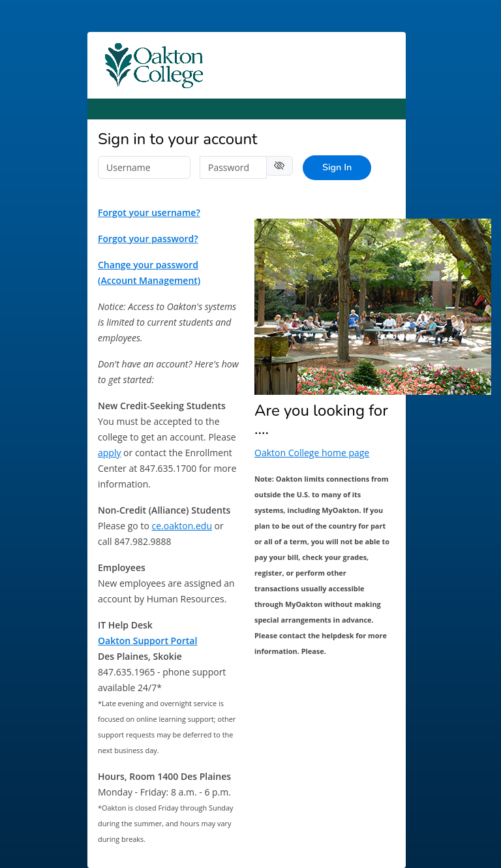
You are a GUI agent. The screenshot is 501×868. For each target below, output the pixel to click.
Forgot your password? (148, 239)
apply (109, 453)
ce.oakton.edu (182, 526)
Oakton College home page (312, 453)
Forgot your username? (149, 212)
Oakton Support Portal (147, 641)
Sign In (337, 167)
